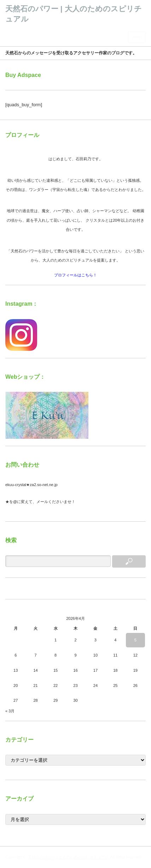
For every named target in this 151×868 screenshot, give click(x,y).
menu (137, 37)
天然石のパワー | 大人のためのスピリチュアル (68, 857)
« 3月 (10, 711)
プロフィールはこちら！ (75, 275)
